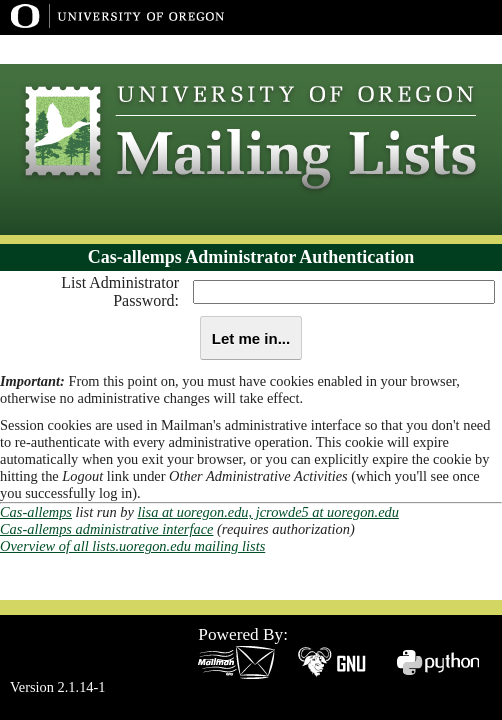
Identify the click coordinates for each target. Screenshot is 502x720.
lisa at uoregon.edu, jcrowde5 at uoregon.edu (268, 512)
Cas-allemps (36, 512)
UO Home (371, 49)
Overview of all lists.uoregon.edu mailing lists (132, 546)
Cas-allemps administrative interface (106, 529)
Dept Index (450, 49)
